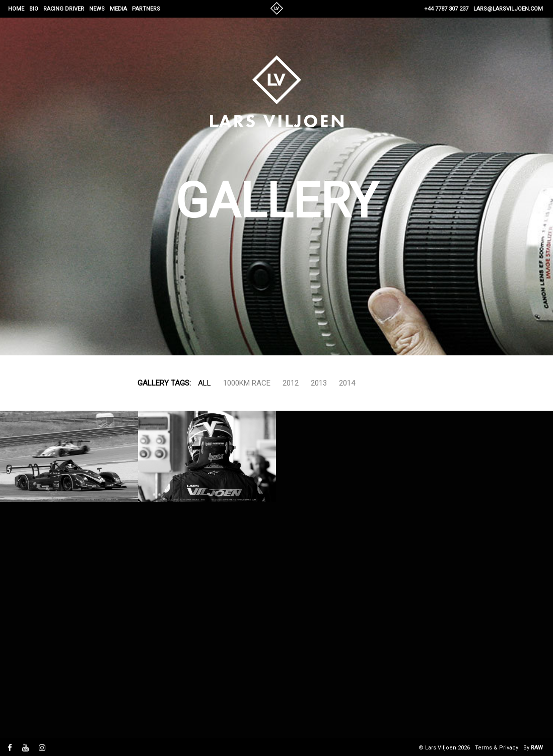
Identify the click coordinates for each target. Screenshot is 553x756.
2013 (319, 383)
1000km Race (247, 383)
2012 (291, 383)
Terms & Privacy (497, 748)
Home (16, 9)
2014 (347, 383)
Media (118, 9)
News (97, 9)
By (533, 748)
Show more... (389, 383)
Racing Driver (64, 9)
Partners (146, 9)
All (204, 383)
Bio (34, 9)
